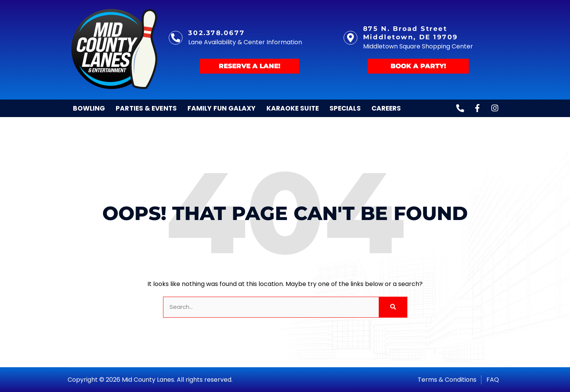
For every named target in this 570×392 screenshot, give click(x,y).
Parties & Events (146, 108)
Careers (386, 108)
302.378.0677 (216, 33)
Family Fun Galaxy (222, 108)
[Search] (393, 307)
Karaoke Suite (293, 108)
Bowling (89, 108)
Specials (345, 108)
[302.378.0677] (176, 38)
